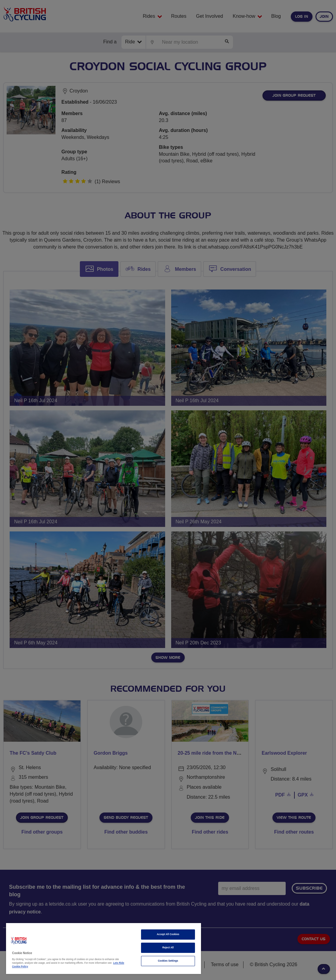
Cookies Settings (168, 961)
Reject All (168, 948)
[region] (104, 949)
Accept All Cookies (168, 934)
